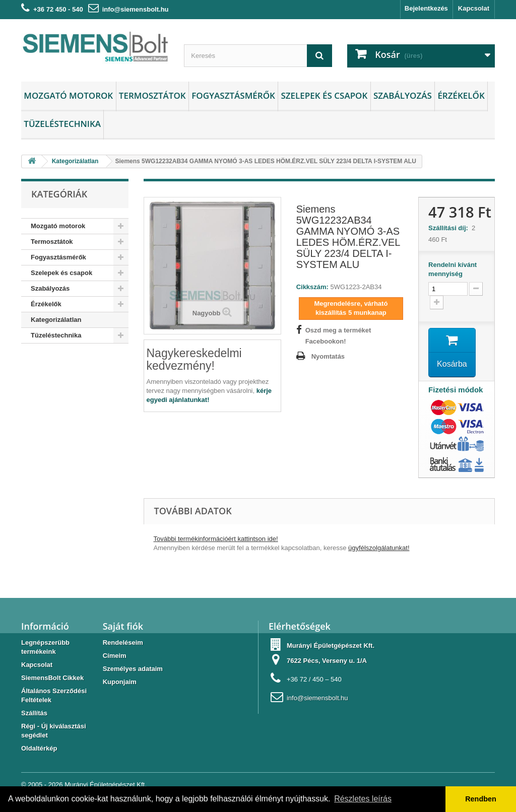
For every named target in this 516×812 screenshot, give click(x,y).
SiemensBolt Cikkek (52, 678)
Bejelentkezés (426, 8)
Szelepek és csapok (324, 95)
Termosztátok (152, 95)
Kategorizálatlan (56, 320)
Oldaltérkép (39, 748)
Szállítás (34, 713)
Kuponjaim (120, 682)
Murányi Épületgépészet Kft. (106, 785)
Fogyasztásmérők (233, 95)
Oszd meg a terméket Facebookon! (338, 336)
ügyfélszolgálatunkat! (379, 548)
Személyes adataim (133, 669)
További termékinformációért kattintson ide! (216, 539)
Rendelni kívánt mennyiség (453, 269)
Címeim (115, 656)
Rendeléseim (123, 642)
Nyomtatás (328, 356)
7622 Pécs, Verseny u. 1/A (327, 661)
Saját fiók (123, 626)
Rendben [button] (481, 799)
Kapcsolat (474, 8)
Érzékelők (461, 95)
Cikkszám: (312, 287)
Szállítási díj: (450, 228)
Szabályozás (403, 95)
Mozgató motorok (68, 95)
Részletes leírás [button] (363, 799)
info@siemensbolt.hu (136, 9)
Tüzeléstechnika (62, 124)
